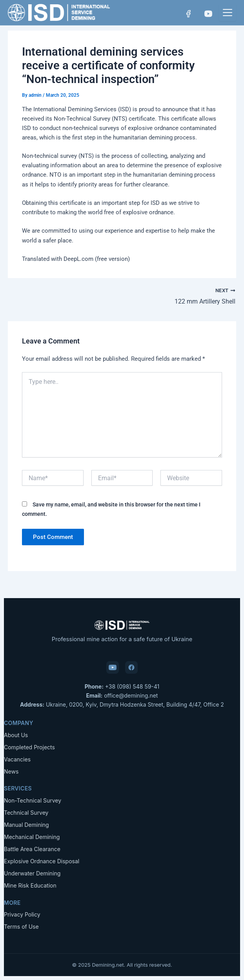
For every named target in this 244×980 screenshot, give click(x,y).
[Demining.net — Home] (59, 13)
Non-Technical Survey (33, 800)
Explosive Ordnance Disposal (42, 861)
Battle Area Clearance (32, 849)
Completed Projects (29, 747)
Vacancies (17, 759)
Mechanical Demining (32, 837)
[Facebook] (188, 14)
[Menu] (228, 13)
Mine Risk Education (30, 885)
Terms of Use (21, 927)
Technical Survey (26, 813)
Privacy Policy (22, 914)
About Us (16, 735)
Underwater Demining (32, 873)
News (11, 771)
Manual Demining (26, 825)
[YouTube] (208, 14)
